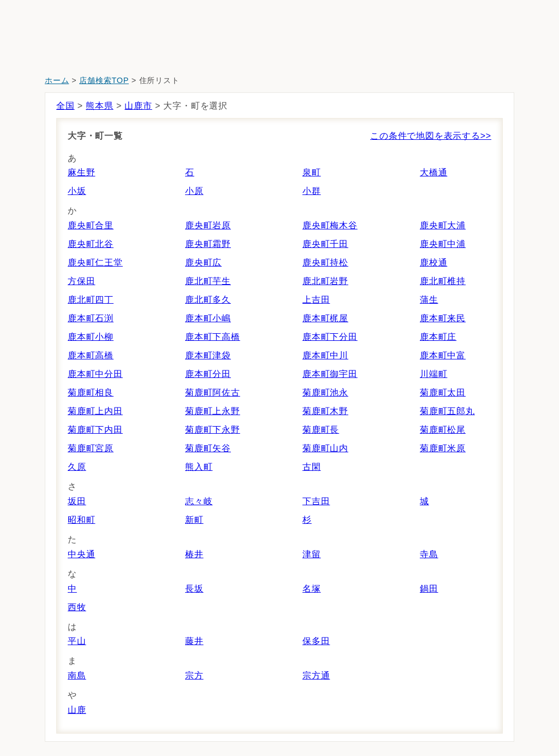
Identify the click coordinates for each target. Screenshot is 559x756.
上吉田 (316, 300)
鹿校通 (433, 262)
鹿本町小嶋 (208, 318)
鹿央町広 (203, 262)
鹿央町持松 (325, 262)
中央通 (81, 554)
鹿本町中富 (443, 355)
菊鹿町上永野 (213, 411)
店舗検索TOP (104, 80)
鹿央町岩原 (208, 225)
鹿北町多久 (208, 300)
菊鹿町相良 (91, 392)
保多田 (316, 641)
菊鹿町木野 (325, 411)
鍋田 (429, 589)
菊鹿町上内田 (95, 411)
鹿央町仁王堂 (95, 262)
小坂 (77, 191)
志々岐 (199, 501)
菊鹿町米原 (443, 448)
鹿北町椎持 (443, 281)
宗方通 (316, 675)
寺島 (429, 554)
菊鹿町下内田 (95, 430)
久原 (77, 467)
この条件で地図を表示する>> (431, 136)
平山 (77, 641)
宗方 (194, 675)
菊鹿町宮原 (91, 448)
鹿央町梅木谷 (330, 225)
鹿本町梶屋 (325, 318)
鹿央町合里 (91, 225)
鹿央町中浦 (443, 244)
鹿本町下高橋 (213, 337)
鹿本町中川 (325, 355)
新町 (194, 520)
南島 (77, 675)
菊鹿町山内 (325, 448)
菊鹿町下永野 (213, 430)
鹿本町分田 (208, 374)
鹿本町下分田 (330, 337)
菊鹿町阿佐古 (213, 392)
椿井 (194, 554)
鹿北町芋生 (208, 281)
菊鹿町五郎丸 (447, 411)
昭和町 (81, 520)
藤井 (194, 641)
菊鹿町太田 (443, 392)
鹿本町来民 (443, 318)
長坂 (194, 589)
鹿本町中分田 (95, 374)
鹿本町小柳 (91, 337)
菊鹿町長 (321, 430)
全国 (66, 106)
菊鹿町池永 (325, 392)
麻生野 (81, 172)
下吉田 (316, 501)
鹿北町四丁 (91, 300)
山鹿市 (138, 106)
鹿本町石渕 (91, 318)
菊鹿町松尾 (443, 430)
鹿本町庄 (438, 337)
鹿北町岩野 (325, 281)
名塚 (312, 589)
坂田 (77, 501)
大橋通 (433, 172)
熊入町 (199, 467)
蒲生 (429, 300)
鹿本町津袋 (208, 355)
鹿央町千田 (325, 244)
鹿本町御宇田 (330, 374)
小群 (312, 191)
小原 (194, 191)
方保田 (81, 281)
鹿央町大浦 (443, 225)
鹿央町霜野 (208, 244)
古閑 (312, 467)
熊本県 (99, 106)
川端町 (433, 374)
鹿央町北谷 (91, 244)
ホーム (57, 80)
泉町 (312, 172)
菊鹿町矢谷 (208, 448)
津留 (312, 554)
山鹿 (77, 710)
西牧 (77, 607)
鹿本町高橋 (91, 355)
